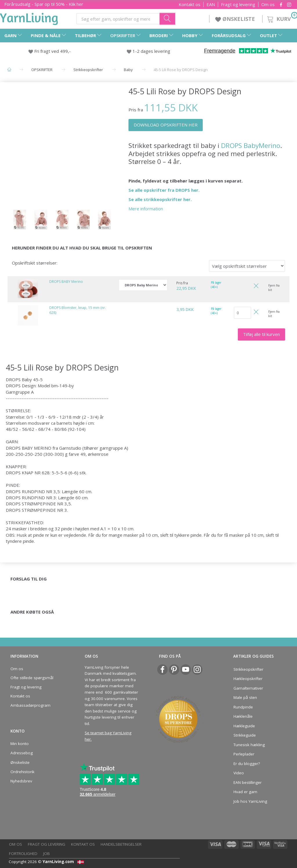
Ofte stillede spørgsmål (32, 678)
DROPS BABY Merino (66, 282)
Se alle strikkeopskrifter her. (160, 199)
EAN (211, 4)
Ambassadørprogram (30, 705)
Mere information (146, 209)
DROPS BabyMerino (251, 145)
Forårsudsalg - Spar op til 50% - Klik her (44, 4)
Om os (268, 4)
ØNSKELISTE (236, 19)
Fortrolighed (23, 853)
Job (47, 853)
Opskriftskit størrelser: (35, 263)
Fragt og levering (238, 4)
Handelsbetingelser (121, 844)
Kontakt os (190, 4)
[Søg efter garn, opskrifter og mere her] (168, 19)
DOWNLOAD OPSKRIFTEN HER (166, 125)
